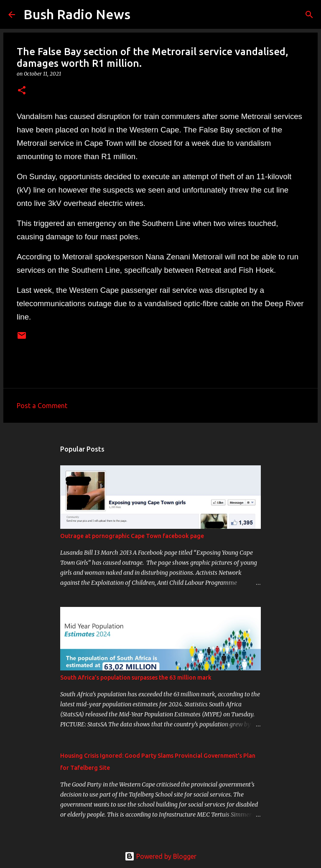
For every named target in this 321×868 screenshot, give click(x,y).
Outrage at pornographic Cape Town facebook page (132, 536)
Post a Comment (42, 406)
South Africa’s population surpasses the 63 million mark (136, 678)
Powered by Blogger (160, 856)
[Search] (142, 15)
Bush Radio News (77, 14)
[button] (22, 91)
